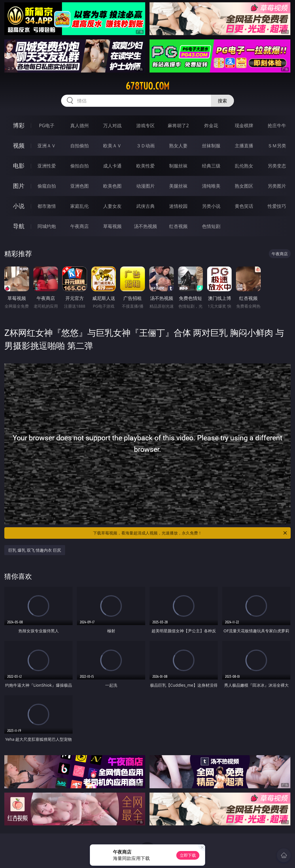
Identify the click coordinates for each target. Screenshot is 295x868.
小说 (19, 206)
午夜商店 (80, 226)
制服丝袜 (178, 166)
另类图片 (277, 186)
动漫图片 (145, 186)
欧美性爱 (145, 166)
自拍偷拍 (80, 146)
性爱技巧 (277, 206)
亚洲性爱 (47, 166)
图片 (19, 186)
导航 (19, 226)
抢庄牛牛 (277, 125)
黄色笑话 (244, 206)
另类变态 (277, 166)
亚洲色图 (80, 186)
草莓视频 (112, 226)
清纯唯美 (211, 186)
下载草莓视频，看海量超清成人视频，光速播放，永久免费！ (190, 533)
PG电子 (47, 125)
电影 (19, 166)
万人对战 (112, 125)
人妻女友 (112, 206)
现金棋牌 (244, 125)
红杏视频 (178, 226)
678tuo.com (147, 86)
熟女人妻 (178, 146)
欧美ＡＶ (112, 146)
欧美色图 (112, 186)
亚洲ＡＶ (47, 146)
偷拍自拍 (80, 166)
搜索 (222, 101)
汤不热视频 (145, 226)
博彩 (19, 125)
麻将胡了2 (178, 125)
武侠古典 (145, 206)
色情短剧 (211, 226)
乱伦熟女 (244, 166)
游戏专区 (145, 125)
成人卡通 (112, 166)
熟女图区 (244, 186)
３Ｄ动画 (145, 146)
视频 (19, 145)
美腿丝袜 (178, 186)
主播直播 (244, 146)
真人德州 (80, 125)
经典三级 (211, 166)
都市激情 (47, 206)
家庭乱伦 (80, 206)
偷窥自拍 (47, 186)
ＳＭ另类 (277, 146)
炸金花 (211, 125)
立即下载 (188, 855)
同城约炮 (47, 226)
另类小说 (211, 206)
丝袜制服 (211, 146)
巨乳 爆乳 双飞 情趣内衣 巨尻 (35, 550)
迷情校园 (178, 206)
